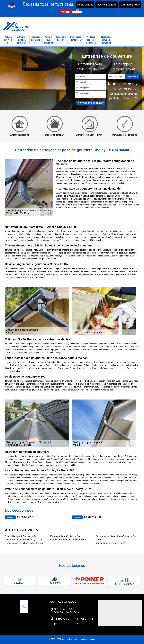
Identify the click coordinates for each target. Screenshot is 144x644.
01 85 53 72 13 (37, 5)
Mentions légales (88, 639)
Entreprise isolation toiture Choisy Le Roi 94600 (116, 538)
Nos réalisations (107, 5)
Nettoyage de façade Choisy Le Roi (68, 540)
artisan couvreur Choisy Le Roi (111, 543)
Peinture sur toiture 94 (48, 40)
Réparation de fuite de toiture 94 (106, 40)
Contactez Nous (130, 5)
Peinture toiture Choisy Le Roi (65, 537)
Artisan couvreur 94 (8, 40)
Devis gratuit (85, 5)
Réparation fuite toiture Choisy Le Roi (24, 540)
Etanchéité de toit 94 (61, 39)
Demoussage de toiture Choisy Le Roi (24, 543)
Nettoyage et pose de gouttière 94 (92, 40)
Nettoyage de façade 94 (36, 40)
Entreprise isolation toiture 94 (22, 40)
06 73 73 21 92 (62, 5)
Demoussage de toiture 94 (76, 39)
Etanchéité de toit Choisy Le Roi (21, 537)
